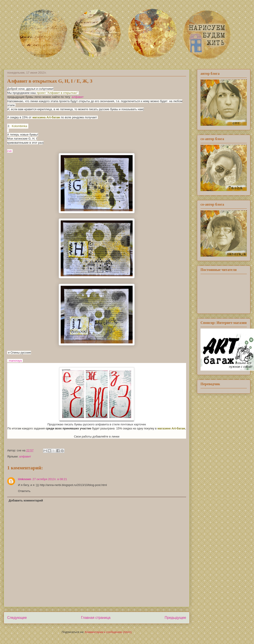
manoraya (15, 361)
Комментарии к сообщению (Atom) (108, 632)
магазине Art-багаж (171, 428)
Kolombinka (19, 126)
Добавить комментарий (26, 500)
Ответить (24, 491)
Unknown (25, 479)
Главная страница (96, 618)
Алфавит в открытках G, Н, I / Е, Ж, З (50, 81)
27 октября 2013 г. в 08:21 (50, 479)
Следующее (17, 618)
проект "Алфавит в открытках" (58, 93)
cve (10, 151)
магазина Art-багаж (46, 117)
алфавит (78, 97)
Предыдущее (175, 618)
